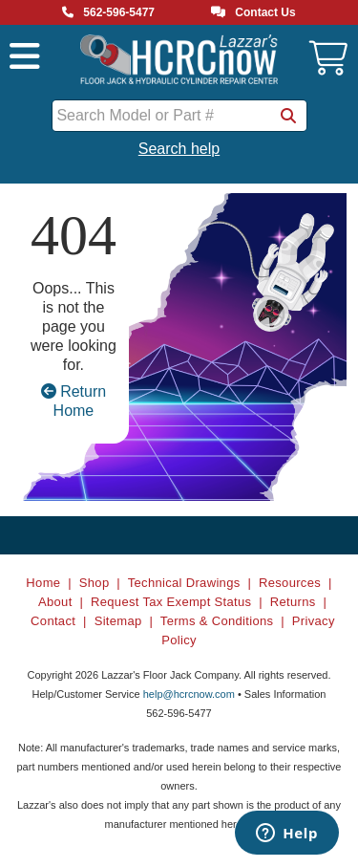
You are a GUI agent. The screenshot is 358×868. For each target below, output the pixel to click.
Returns (293, 602)
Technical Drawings (184, 583)
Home (43, 583)
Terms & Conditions (217, 621)
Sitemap (118, 621)
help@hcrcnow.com (189, 694)
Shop (95, 583)
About (55, 602)
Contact (53, 621)
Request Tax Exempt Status (171, 602)
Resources (290, 583)
